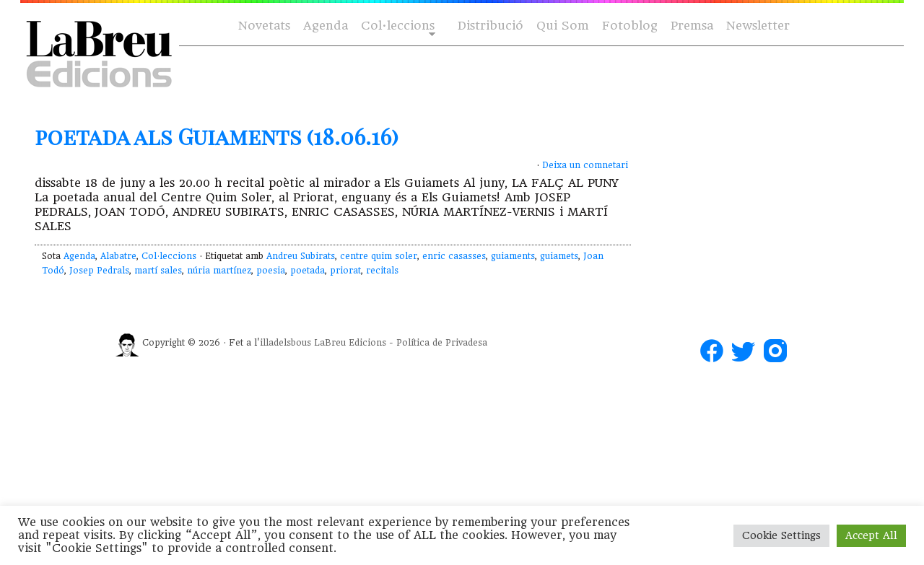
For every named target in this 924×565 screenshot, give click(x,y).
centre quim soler (379, 256)
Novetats (264, 26)
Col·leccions (397, 26)
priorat (345, 271)
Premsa (692, 26)
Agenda (326, 26)
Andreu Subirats (301, 256)
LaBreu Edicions (350, 343)
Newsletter (758, 26)
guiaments (513, 256)
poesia (271, 271)
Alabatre (118, 256)
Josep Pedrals (99, 271)
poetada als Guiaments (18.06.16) (217, 136)
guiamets (559, 256)
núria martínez (219, 271)
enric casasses (454, 256)
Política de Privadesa (442, 343)
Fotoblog (630, 26)
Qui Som (563, 26)
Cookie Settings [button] (781, 535)
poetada (308, 271)
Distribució (491, 26)
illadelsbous (286, 343)
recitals (382, 271)
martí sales (158, 271)
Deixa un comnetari (585, 165)
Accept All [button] (871, 535)
